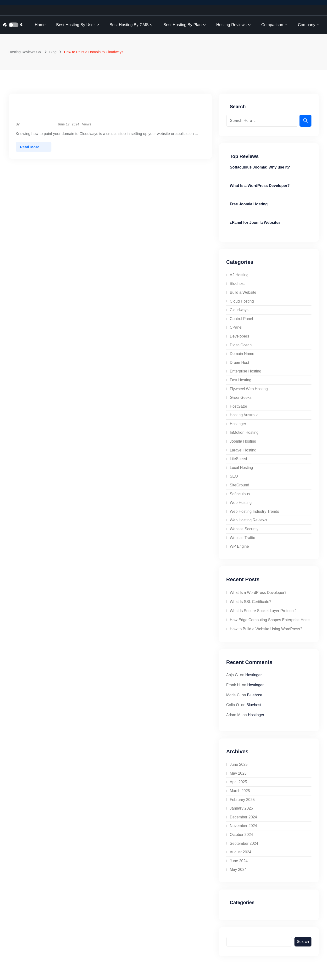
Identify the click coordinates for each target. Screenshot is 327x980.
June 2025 (239, 764)
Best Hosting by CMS (129, 25)
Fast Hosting (241, 380)
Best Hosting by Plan (183, 25)
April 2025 (238, 782)
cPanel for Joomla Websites (255, 222)
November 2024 (244, 826)
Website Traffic (242, 538)
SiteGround (240, 485)
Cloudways (239, 310)
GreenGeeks (241, 397)
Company (307, 25)
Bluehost (237, 284)
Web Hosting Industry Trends (255, 511)
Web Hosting (241, 503)
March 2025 (240, 791)
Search (303, 942)
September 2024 (244, 843)
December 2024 (244, 817)
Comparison (272, 25)
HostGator (239, 406)
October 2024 (241, 835)
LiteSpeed (238, 459)
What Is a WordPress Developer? (260, 186)
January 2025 (241, 808)
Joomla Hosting (243, 441)
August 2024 (241, 852)
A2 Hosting (239, 275)
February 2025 (242, 800)
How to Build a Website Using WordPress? (266, 629)
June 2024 (239, 861)
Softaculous (240, 494)
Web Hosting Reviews (249, 520)
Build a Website (243, 292)
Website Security (244, 529)
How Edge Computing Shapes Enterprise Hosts (270, 620)
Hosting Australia (244, 415)
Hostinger (238, 424)
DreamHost (240, 363)
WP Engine (239, 546)
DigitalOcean (241, 345)
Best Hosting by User (76, 25)
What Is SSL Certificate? (251, 602)
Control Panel (241, 319)
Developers (240, 336)
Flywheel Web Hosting (249, 389)
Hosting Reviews (231, 25)
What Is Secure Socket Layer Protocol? (263, 611)
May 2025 (238, 773)
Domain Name (242, 354)
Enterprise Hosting (246, 371)
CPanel (236, 327)
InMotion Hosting (244, 432)
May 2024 (238, 870)
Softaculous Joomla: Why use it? (260, 167)
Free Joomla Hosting (249, 204)
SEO (234, 476)
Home (40, 25)
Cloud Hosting (242, 301)
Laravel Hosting (243, 450)
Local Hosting (241, 468)
